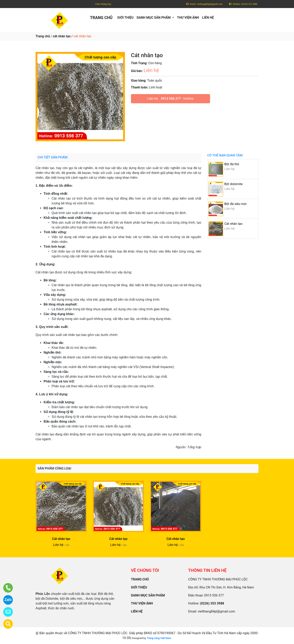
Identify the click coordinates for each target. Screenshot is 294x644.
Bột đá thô (232, 164)
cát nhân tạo (62, 36)
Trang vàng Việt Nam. (159, 638)
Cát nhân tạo (233, 224)
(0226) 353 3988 (212, 603)
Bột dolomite (233, 184)
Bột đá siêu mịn (235, 204)
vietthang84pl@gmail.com (216, 611)
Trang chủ (43, 36)
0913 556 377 (171, 99)
